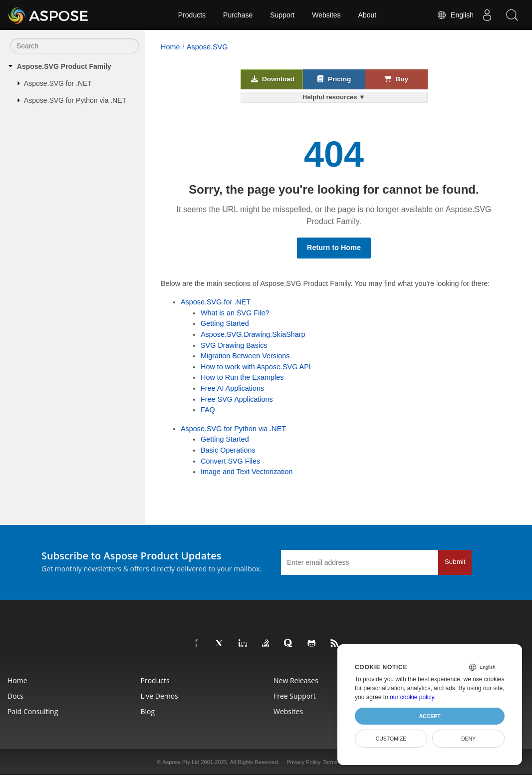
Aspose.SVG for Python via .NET (75, 100)
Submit (455, 562)
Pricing (334, 79)
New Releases (296, 680)
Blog (148, 711)
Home (170, 47)
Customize (391, 739)
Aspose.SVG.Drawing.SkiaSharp (253, 334)
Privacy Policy (303, 762)
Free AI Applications (232, 388)
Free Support (295, 696)
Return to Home (334, 248)
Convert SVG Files (230, 461)
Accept (429, 716)
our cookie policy (412, 697)
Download (273, 79)
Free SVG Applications (237, 399)
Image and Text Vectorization (247, 472)
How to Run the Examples (242, 377)
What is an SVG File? (235, 313)
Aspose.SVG (207, 47)
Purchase (238, 15)
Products (192, 15)
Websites (326, 15)
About (368, 15)
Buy (396, 79)
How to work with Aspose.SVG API (256, 367)
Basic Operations (228, 450)
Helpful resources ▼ (334, 97)
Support (282, 15)
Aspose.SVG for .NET (58, 83)
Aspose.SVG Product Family (64, 66)
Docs (15, 696)
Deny (468, 739)
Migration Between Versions (245, 356)
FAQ (208, 410)
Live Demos (159, 696)
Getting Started (225, 323)
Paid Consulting (33, 711)
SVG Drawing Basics (234, 345)
